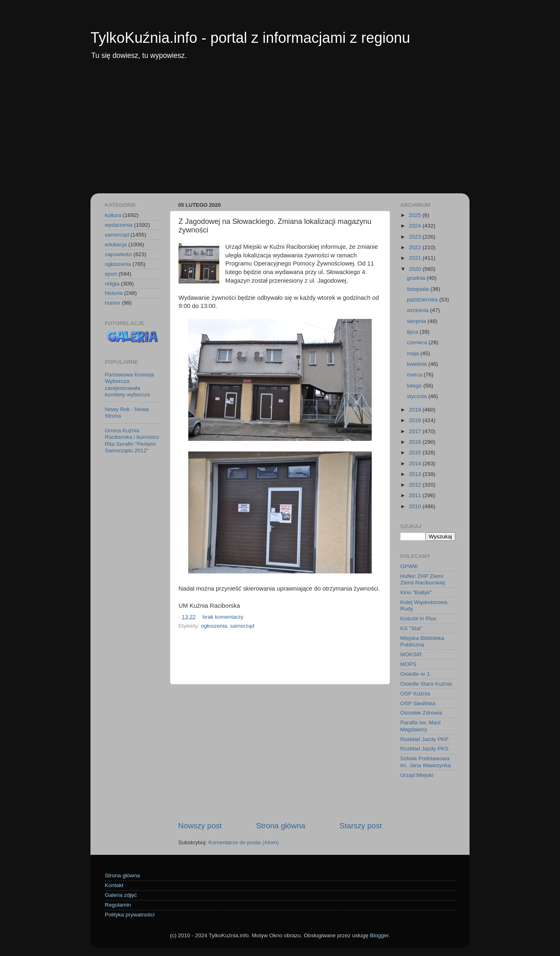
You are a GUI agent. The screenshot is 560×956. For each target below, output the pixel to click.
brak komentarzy (223, 617)
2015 (416, 453)
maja (413, 353)
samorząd (242, 626)
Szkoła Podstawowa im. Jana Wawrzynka (426, 762)
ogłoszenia (214, 626)
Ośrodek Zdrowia (421, 713)
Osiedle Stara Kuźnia (426, 684)
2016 (416, 442)
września (418, 310)
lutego (415, 386)
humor (112, 303)
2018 (416, 420)
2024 (416, 226)
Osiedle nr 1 (415, 674)
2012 (416, 485)
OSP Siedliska (418, 703)
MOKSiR (411, 654)
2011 (416, 495)
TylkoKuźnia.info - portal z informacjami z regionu (250, 38)
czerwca (418, 342)
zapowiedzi (118, 254)
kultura (113, 215)
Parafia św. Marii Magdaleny (420, 726)
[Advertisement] (280, 132)
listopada (419, 289)
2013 (416, 474)
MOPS (408, 664)
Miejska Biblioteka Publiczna (422, 641)
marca (415, 375)
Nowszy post (200, 826)
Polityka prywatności (130, 915)
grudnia (417, 278)
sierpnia (417, 321)
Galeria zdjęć (121, 895)
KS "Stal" (411, 628)
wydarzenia (119, 225)
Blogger (379, 935)
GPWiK (409, 566)
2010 (416, 506)
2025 (416, 215)
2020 (416, 269)
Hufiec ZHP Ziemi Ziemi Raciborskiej (423, 579)
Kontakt (114, 885)
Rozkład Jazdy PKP (424, 739)
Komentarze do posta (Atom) (244, 842)
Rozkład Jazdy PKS (424, 749)
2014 (416, 464)
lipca (413, 332)
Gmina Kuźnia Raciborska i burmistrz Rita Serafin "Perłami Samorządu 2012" (132, 440)
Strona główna (281, 826)
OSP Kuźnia (415, 694)
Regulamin (118, 905)
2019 (416, 410)
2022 (416, 247)
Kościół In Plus (418, 619)
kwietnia (418, 364)
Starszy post (361, 826)
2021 (416, 258)
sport (111, 274)
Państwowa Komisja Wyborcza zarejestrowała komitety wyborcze (129, 385)
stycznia (418, 396)
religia (112, 284)
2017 (416, 431)
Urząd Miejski (417, 775)
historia (114, 293)
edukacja (116, 245)
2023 (416, 237)
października (423, 300)
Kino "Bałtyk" (416, 592)
